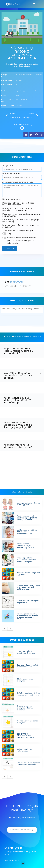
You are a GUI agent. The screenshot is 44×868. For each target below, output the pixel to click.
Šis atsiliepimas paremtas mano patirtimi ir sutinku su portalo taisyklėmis (22, 241)
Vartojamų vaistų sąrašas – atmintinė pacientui (28, 764)
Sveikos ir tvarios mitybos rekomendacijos (29, 666)
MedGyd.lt (13, 848)
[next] (10, 629)
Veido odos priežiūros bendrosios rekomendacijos (27, 532)
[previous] (5, 629)
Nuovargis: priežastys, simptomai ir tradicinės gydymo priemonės (28, 616)
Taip (9, 234)
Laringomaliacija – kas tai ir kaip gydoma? (29, 504)
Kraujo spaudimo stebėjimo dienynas (26, 652)
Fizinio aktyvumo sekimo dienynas (28, 722)
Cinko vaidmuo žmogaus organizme (28, 602)
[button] (34, 4)
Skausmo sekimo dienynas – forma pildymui (25, 708)
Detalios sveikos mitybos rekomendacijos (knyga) (28, 694)
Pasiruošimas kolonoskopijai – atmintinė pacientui (26, 546)
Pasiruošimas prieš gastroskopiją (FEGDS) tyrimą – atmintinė (27, 518)
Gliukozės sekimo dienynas (25, 680)
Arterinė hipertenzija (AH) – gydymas (29, 574)
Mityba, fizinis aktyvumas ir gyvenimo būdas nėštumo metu (28, 588)
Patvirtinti (10, 249)
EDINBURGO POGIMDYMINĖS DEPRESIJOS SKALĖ (26, 736)
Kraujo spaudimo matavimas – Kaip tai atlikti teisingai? (26, 560)
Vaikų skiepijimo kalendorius (24, 750)
